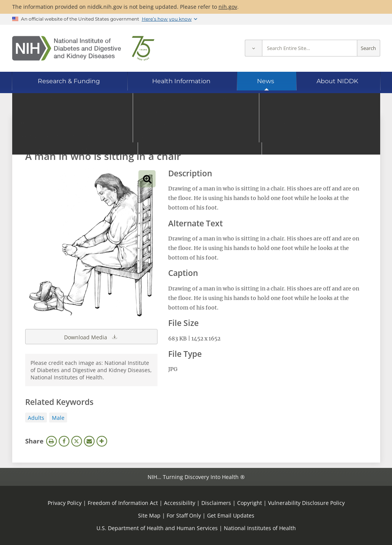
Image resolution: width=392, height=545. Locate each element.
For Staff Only (184, 515)
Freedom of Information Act (123, 503)
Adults (36, 418)
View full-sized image (147, 179)
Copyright (250, 503)
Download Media (91, 337)
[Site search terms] (310, 48)
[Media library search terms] (185, 135)
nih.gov (228, 7)
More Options (102, 441)
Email (89, 441)
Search (368, 48)
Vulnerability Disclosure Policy (306, 503)
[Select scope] (253, 48)
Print (51, 441)
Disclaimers (216, 503)
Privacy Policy (65, 503)
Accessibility (180, 503)
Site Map (149, 515)
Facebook (64, 441)
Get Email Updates (231, 515)
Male (58, 418)
